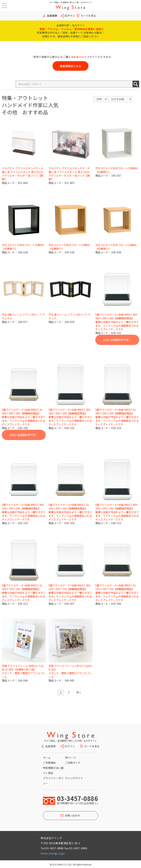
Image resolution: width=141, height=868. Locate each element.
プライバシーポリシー (53, 781)
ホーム (47, 758)
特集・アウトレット (25, 98)
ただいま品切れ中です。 (117, 340)
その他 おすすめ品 (25, 112)
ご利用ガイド (73, 763)
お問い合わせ (72, 815)
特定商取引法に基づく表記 (53, 770)
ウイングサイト (74, 778)
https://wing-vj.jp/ (53, 853)
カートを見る (88, 16)
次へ (79, 692)
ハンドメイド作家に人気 (30, 105)
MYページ (70, 758)
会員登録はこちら (70, 66)
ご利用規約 (49, 763)
